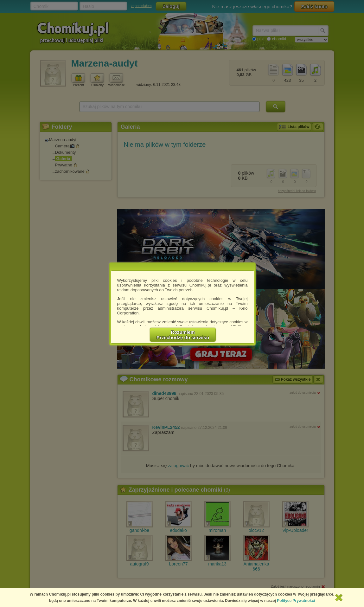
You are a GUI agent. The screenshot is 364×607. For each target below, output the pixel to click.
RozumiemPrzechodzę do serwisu (183, 335)
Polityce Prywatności (296, 601)
